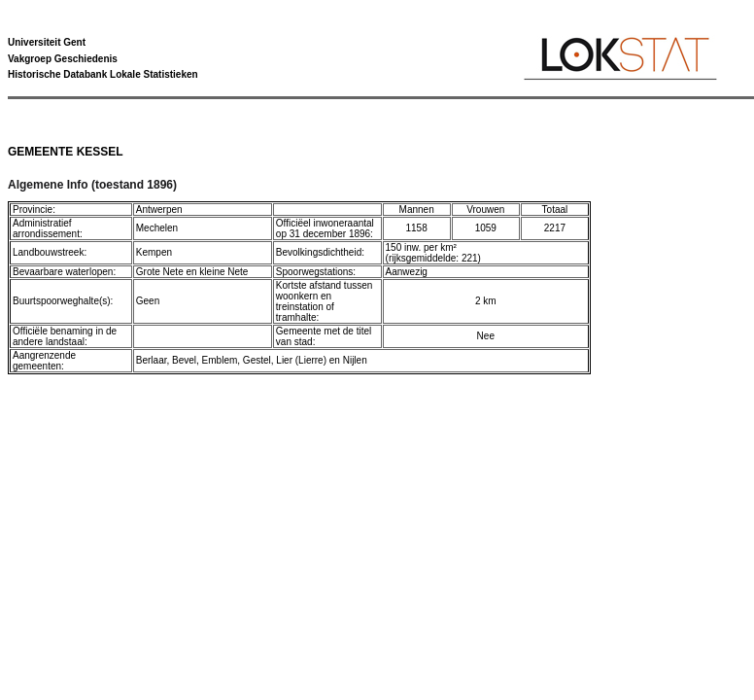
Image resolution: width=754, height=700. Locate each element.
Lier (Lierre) (301, 360)
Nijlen (355, 360)
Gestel (257, 360)
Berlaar (152, 360)
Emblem (220, 360)
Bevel (184, 360)
